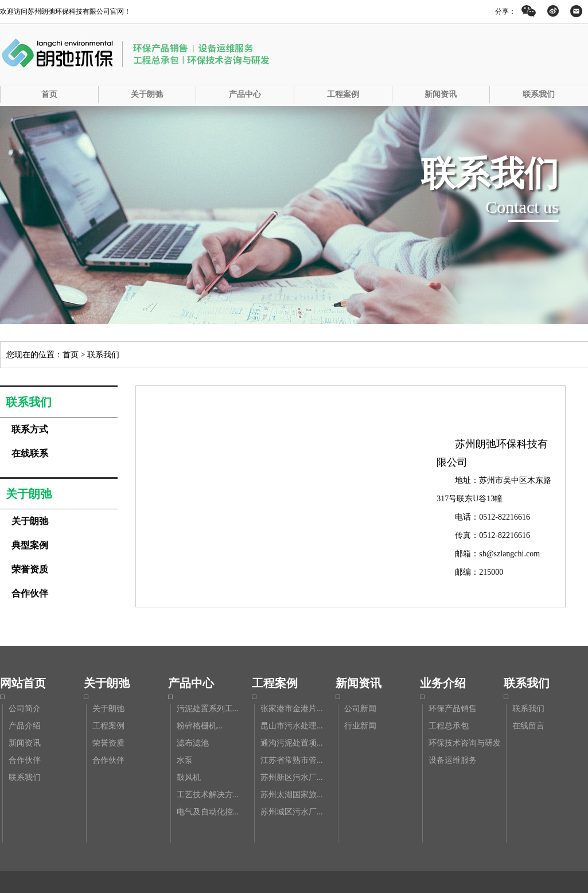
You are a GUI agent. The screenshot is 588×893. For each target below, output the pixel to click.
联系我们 (539, 94)
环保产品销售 (453, 709)
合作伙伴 (30, 593)
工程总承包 (449, 726)
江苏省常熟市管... (292, 760)
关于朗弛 (147, 94)
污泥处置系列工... (208, 709)
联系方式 (30, 429)
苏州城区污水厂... (292, 812)
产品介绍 (25, 726)
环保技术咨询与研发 (465, 743)
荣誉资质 (30, 569)
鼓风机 (189, 777)
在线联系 (30, 453)
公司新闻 (360, 709)
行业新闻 (360, 726)
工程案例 (343, 94)
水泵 (185, 760)
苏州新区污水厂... (292, 777)
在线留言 (528, 726)
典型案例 (30, 545)
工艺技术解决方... (208, 795)
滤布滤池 (193, 743)
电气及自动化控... (208, 812)
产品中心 (245, 94)
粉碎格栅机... (200, 726)
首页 (49, 94)
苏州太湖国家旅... (292, 795)
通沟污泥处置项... (292, 743)
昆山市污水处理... (292, 726)
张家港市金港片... (292, 709)
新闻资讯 (441, 94)
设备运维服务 (453, 760)
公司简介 (25, 709)
